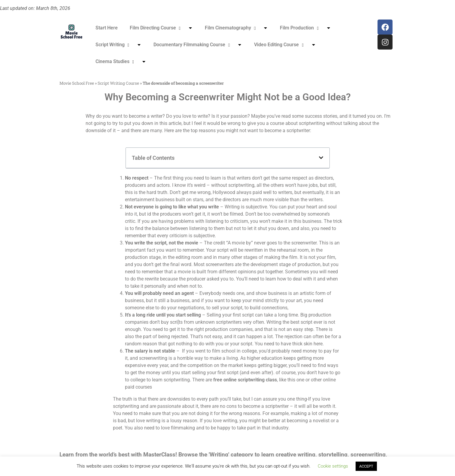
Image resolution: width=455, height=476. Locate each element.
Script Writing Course (118, 83)
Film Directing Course (161, 28)
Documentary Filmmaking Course (198, 45)
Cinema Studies (121, 62)
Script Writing (118, 45)
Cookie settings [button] (333, 466)
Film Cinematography (236, 28)
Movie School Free (77, 83)
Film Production (305, 28)
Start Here (107, 28)
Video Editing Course (285, 45)
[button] (321, 158)
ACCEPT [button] (366, 466)
